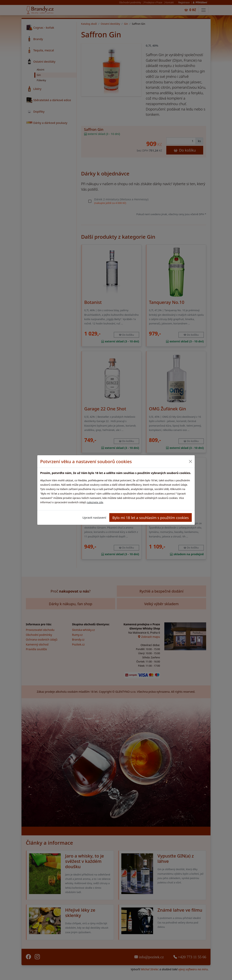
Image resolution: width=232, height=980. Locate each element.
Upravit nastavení (94, 517)
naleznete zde (95, 502)
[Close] (190, 461)
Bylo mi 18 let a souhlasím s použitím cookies (151, 518)
